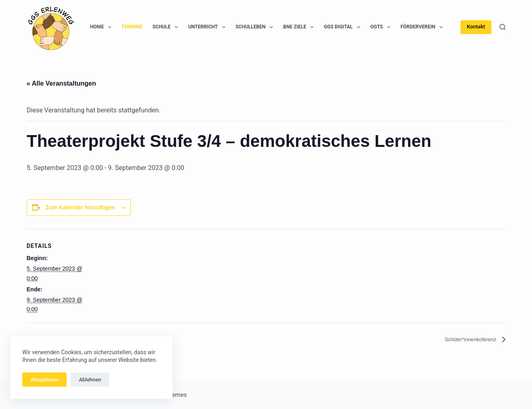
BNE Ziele (300, 27)
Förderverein (423, 27)
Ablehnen (90, 380)
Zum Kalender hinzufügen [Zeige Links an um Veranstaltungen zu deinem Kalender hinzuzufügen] (80, 207)
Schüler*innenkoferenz (464, 339)
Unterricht (208, 27)
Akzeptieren (44, 380)
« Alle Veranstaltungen (62, 83)
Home (102, 27)
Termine (132, 27)
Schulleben (256, 27)
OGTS (382, 27)
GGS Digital (343, 27)
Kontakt (476, 27)
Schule (167, 27)
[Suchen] (503, 27)
